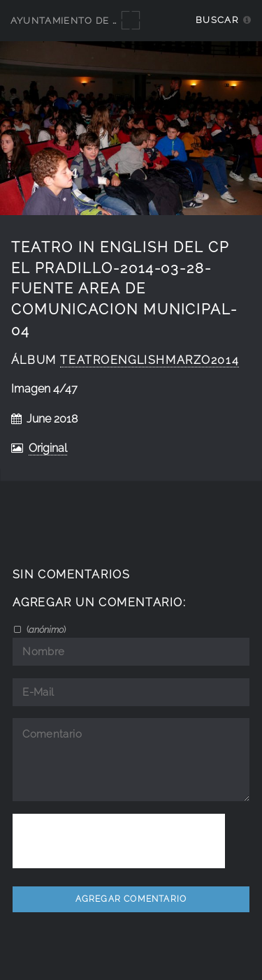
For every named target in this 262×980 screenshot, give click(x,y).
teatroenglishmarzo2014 (150, 360)
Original (48, 448)
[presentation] (119, 841)
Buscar (217, 20)
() (45, 629)
